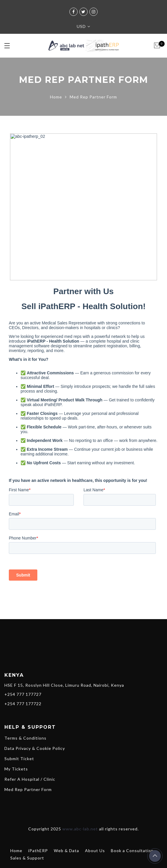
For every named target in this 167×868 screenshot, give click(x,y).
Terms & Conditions (25, 738)
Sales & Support (27, 858)
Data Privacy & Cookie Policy (35, 748)
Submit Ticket (19, 759)
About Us (95, 851)
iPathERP (38, 851)
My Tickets (16, 769)
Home (56, 97)
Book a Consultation (132, 851)
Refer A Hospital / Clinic (30, 779)
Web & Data (66, 851)
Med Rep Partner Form (28, 789)
